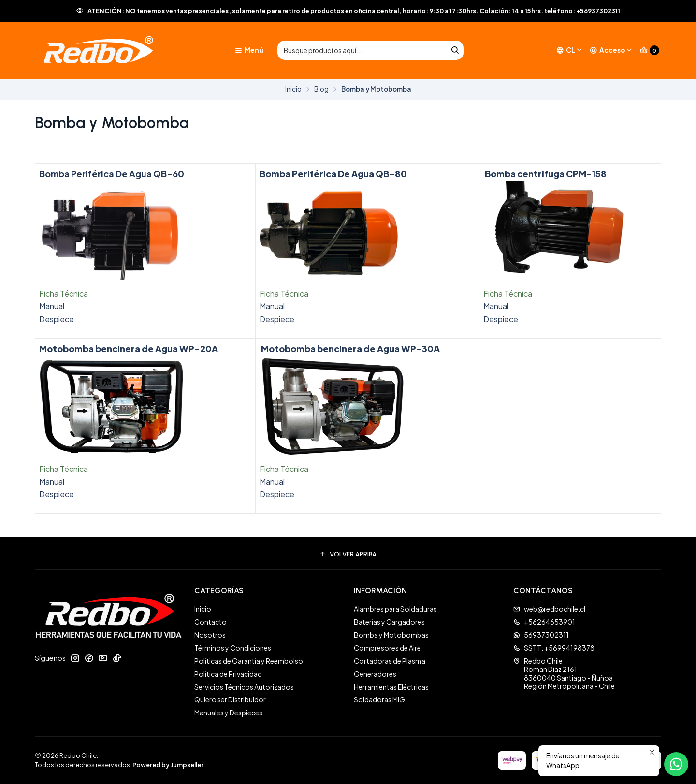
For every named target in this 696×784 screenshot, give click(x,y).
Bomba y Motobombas (391, 635)
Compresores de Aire (387, 648)
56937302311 (541, 635)
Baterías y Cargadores (389, 622)
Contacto (210, 622)
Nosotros (210, 635)
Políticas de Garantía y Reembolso (249, 661)
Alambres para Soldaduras (395, 609)
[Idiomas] (570, 50)
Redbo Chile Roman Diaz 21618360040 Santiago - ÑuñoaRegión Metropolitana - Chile (564, 674)
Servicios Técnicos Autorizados (244, 687)
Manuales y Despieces (228, 713)
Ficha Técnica (64, 293)
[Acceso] (611, 50)
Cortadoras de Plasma (390, 661)
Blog (321, 89)
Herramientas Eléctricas (391, 687)
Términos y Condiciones (233, 648)
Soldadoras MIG (379, 699)
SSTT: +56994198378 (554, 648)
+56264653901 (544, 622)
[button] (348, 555)
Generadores (375, 674)
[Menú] (249, 50)
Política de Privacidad (228, 674)
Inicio (293, 89)
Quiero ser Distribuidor (230, 699)
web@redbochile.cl (549, 609)
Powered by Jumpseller (168, 765)
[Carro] (650, 50)
